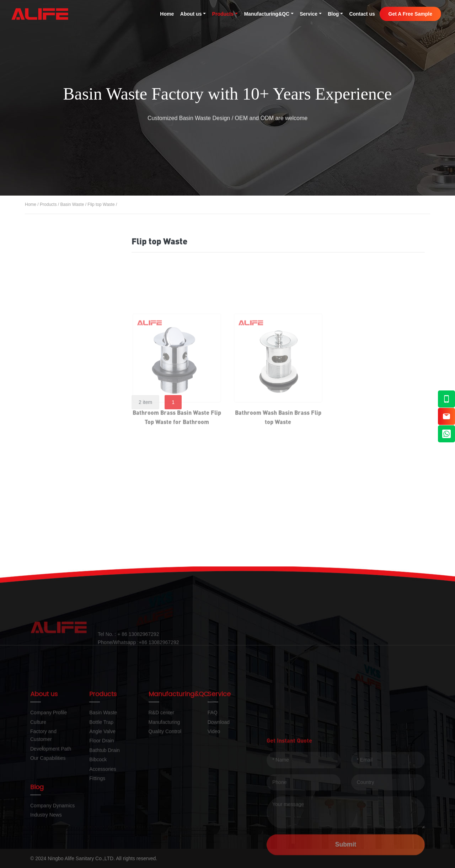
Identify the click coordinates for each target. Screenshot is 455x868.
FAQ (213, 763)
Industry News (46, 835)
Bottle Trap (57, 377)
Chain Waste (61, 354)
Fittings (52, 520)
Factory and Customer (43, 786)
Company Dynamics (52, 825)
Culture (38, 773)
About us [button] (191, 14)
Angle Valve (58, 401)
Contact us (362, 14)
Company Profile (49, 763)
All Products (58, 247)
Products (48, 205)
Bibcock (53, 472)
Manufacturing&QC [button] (267, 14)
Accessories (58, 496)
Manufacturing (164, 773)
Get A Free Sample (410, 14)
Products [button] (223, 14)
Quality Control (165, 782)
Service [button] (309, 14)
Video (214, 782)
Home (167, 14)
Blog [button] (333, 14)
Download (219, 773)
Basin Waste (72, 205)
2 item (145, 402)
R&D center (161, 763)
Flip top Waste (101, 205)
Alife (40, 14)
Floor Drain (57, 424)
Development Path (51, 800)
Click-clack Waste (68, 292)
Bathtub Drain (60, 448)
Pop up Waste (63, 313)
